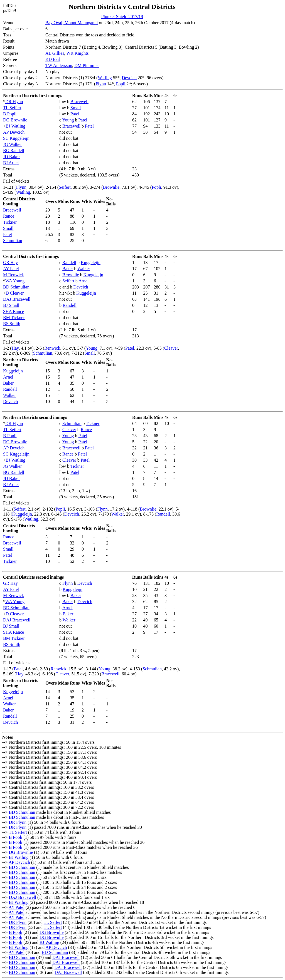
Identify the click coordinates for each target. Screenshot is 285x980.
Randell (69, 263)
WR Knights (77, 53)
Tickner (10, 222)
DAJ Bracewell (17, 299)
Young (68, 120)
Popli (121, 84)
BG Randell (14, 151)
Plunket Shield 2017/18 (122, 17)
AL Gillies (55, 53)
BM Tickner (14, 318)
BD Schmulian (16, 287)
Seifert (65, 187)
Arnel (83, 281)
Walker (84, 269)
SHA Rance (13, 311)
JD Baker (11, 157)
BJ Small (11, 305)
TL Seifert (12, 108)
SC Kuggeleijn (16, 138)
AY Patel (11, 269)
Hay (15, 348)
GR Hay (10, 263)
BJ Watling (15, 126)
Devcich (129, 78)
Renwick (52, 348)
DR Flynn (14, 102)
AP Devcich (14, 132)
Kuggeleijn (91, 263)
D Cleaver (15, 293)
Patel (75, 114)
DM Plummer (87, 65)
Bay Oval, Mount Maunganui (72, 23)
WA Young (15, 281)
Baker (68, 269)
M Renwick (13, 275)
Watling (105, 78)
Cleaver (171, 348)
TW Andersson (59, 65)
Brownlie (111, 187)
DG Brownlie (15, 120)
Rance (9, 216)
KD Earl (53, 59)
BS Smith (12, 324)
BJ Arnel (11, 163)
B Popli (10, 114)
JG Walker (12, 144)
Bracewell (79, 102)
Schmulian (13, 241)
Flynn (101, 84)
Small (76, 108)
